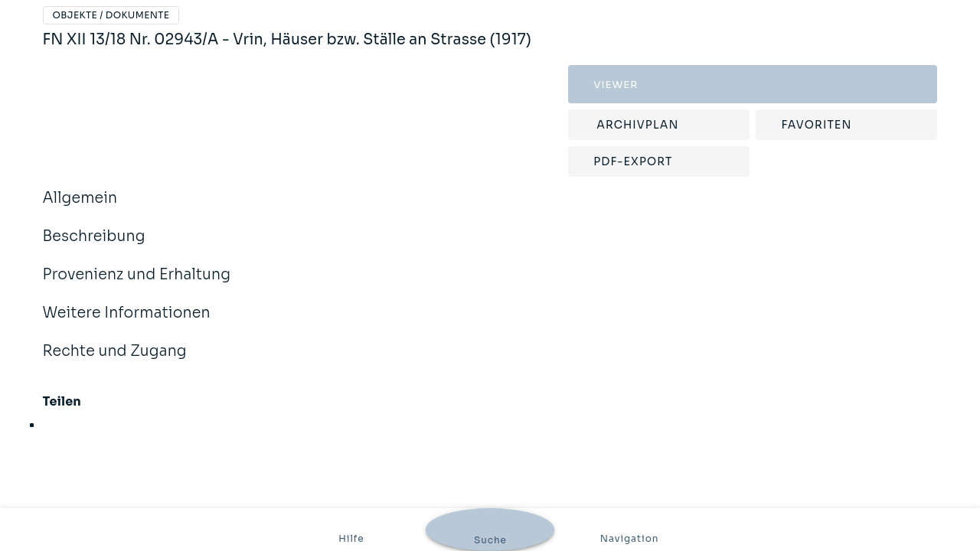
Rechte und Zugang (115, 361)
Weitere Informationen (127, 323)
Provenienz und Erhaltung (137, 285)
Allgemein (80, 208)
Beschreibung (94, 246)
